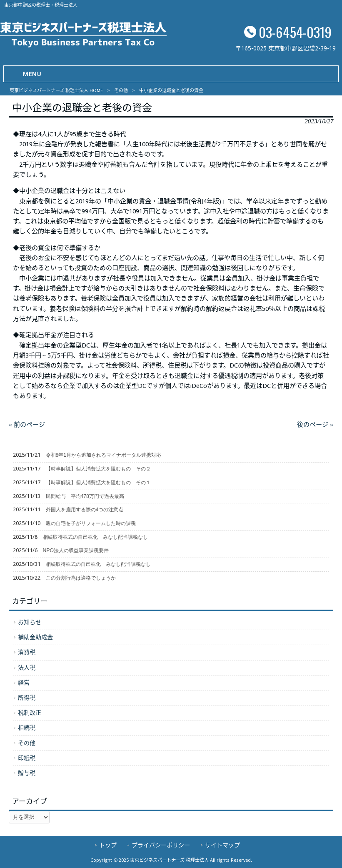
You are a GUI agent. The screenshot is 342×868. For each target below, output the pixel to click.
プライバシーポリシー (161, 845)
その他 (121, 91)
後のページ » (315, 425)
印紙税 (27, 758)
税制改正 (30, 713)
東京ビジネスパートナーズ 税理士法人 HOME (56, 91)
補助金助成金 (35, 637)
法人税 (27, 668)
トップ (108, 845)
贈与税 (27, 773)
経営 (24, 683)
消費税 (27, 652)
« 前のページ (27, 425)
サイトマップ (222, 845)
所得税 (27, 698)
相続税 (27, 728)
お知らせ (30, 622)
